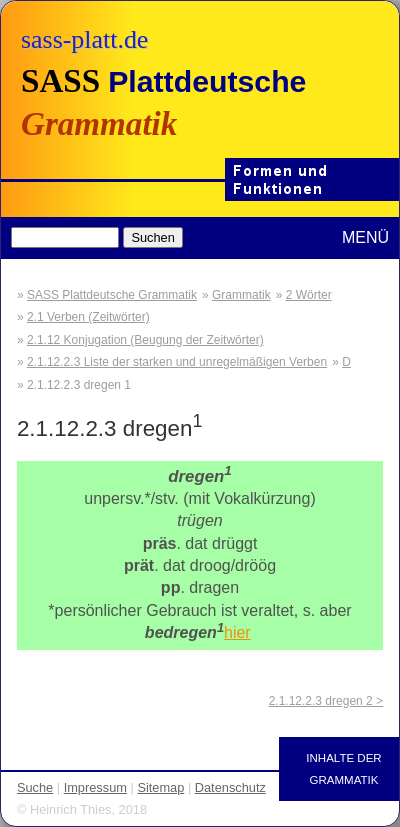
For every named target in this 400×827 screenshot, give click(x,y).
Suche (35, 787)
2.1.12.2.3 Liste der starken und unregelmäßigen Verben (177, 362)
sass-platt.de (84, 39)
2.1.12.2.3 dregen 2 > (326, 701)
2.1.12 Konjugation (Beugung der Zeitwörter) (145, 340)
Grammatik (241, 295)
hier (237, 632)
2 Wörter (309, 295)
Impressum (95, 787)
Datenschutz (230, 787)
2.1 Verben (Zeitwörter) (88, 317)
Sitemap (160, 787)
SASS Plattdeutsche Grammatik (112, 295)
